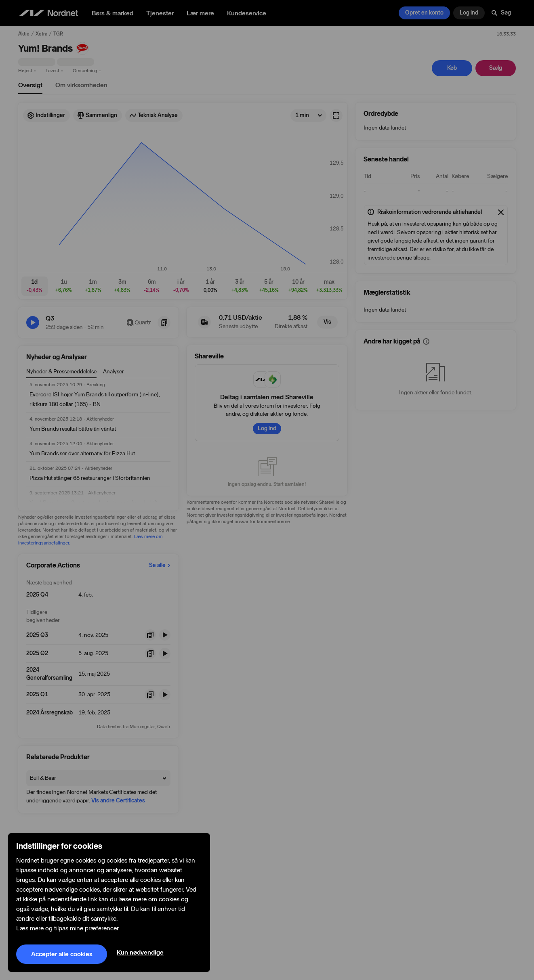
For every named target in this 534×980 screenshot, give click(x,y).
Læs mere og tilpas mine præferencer (67, 928)
